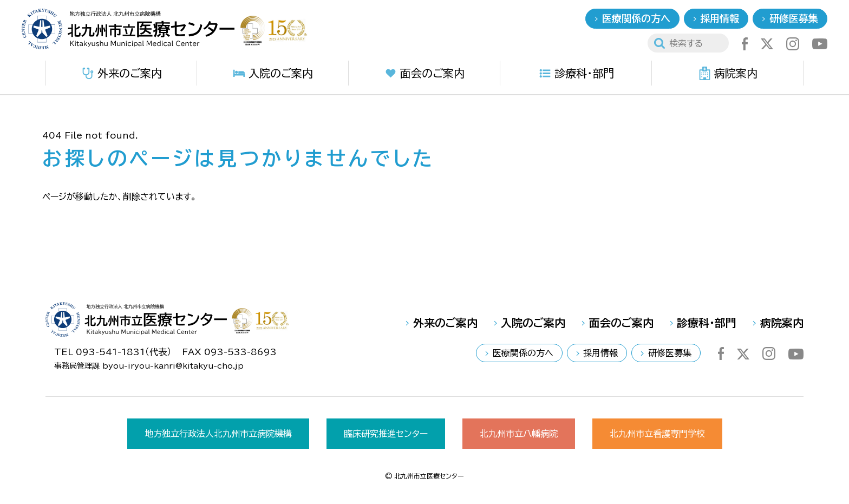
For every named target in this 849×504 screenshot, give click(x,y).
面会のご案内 (424, 73)
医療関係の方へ (636, 18)
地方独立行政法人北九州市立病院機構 (218, 434)
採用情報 (720, 18)
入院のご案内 (273, 73)
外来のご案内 (122, 73)
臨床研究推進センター (386, 434)
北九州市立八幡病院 (519, 434)
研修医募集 (794, 18)
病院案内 (728, 73)
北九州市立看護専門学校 (657, 434)
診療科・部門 (576, 73)
